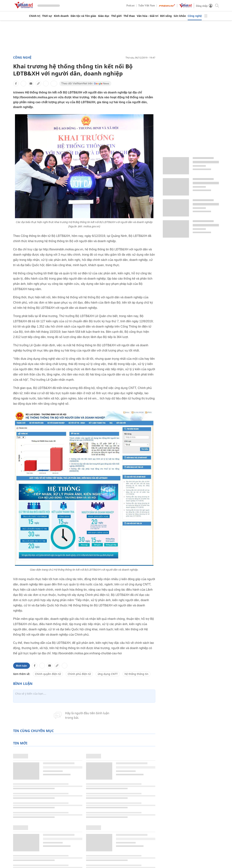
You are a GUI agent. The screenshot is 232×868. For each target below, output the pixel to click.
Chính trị (35, 16)
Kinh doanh (61, 16)
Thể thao (129, 16)
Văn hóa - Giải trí (148, 16)
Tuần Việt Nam (147, 6)
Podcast (131, 6)
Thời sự (47, 16)
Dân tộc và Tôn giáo (83, 16)
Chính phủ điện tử (79, 674)
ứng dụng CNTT (108, 674)
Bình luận (22, 666)
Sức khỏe (180, 16)
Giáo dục (104, 16)
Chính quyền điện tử (48, 674)
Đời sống (166, 16)
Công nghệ (195, 16)
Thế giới (116, 16)
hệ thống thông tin (136, 674)
